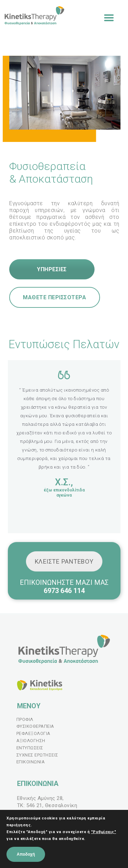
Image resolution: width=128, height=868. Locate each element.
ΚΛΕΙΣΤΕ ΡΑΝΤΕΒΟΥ (64, 561)
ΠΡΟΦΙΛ (25, 719)
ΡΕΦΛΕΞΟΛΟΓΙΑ (33, 733)
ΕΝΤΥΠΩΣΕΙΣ (30, 748)
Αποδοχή (26, 854)
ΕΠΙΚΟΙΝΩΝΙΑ (31, 762)
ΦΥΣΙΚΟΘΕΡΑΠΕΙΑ (35, 726)
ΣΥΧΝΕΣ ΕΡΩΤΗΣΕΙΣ (37, 755)
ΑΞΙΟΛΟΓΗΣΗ (31, 741)
